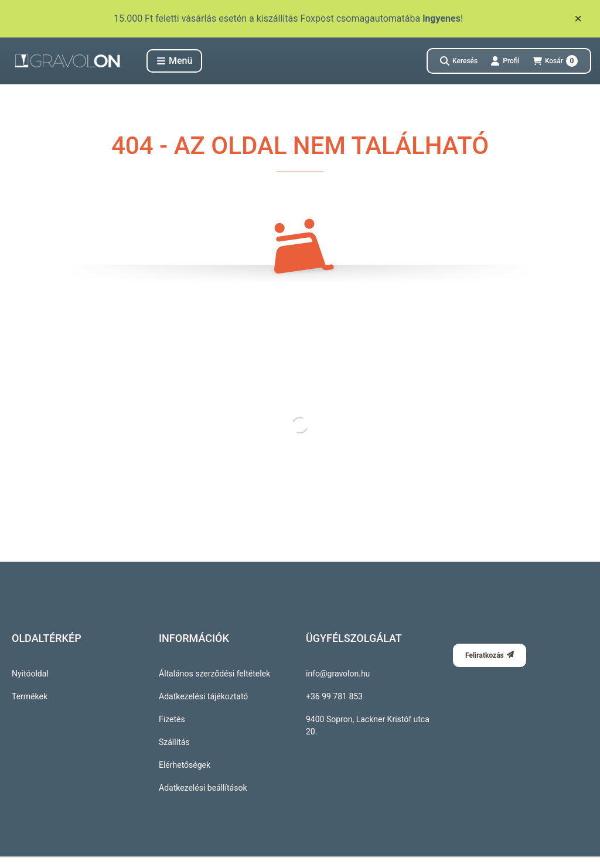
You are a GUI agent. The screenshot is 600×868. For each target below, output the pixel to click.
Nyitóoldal (30, 674)
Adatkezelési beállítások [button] (203, 788)
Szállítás (174, 742)
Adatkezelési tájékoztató (203, 696)
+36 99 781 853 (334, 696)
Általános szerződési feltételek (214, 674)
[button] (174, 61)
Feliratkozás (490, 655)
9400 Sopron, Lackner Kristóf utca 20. (368, 725)
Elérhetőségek (185, 765)
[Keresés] (459, 61)
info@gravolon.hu (338, 674)
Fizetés (172, 719)
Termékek (30, 696)
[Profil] (505, 61)
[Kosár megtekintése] (555, 61)
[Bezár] (578, 19)
